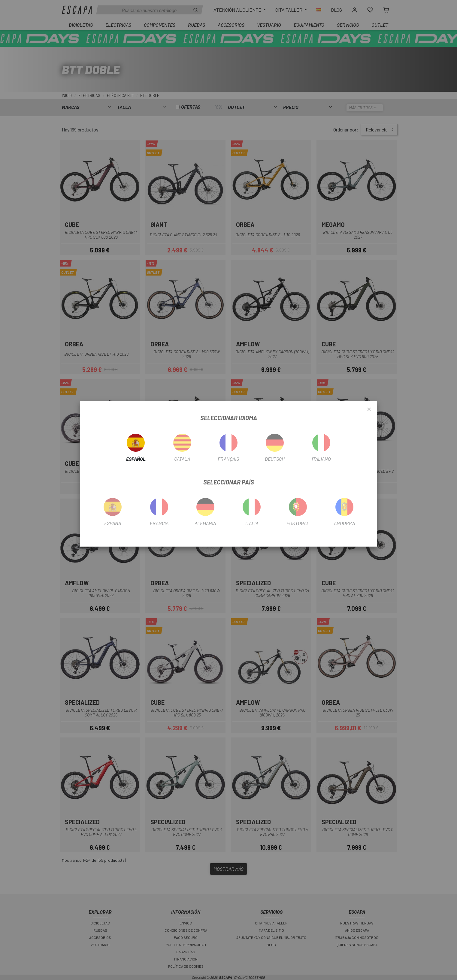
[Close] (369, 410)
